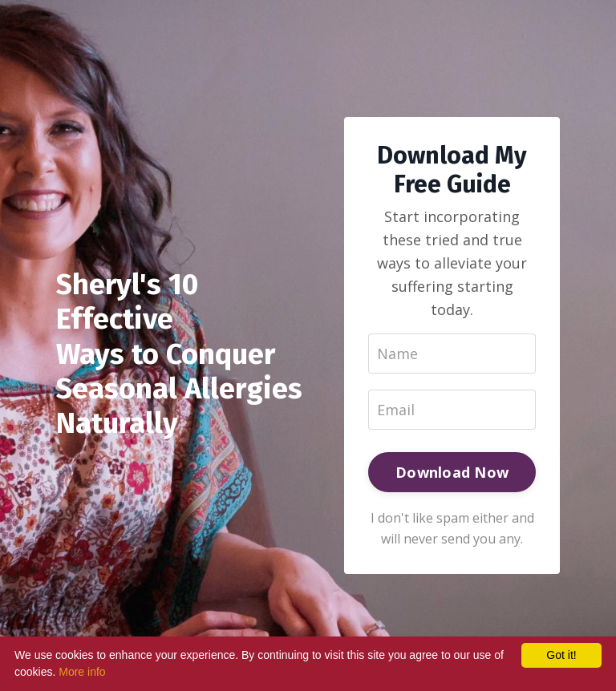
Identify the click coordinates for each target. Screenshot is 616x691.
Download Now (452, 472)
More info (82, 672)
